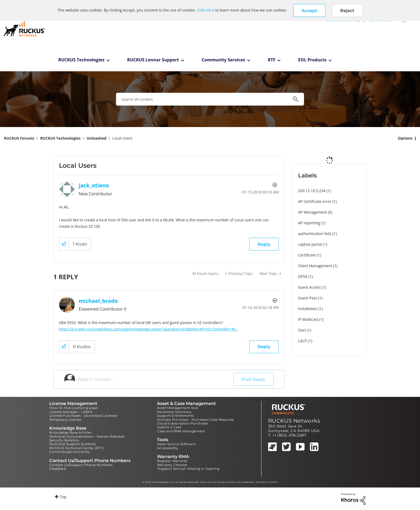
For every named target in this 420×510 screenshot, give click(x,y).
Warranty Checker (172, 465)
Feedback (58, 469)
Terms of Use (208, 482)
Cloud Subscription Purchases (183, 423)
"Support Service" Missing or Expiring (188, 469)
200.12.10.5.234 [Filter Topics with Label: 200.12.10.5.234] (312, 191)
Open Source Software (176, 444)
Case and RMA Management (181, 431)
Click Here (206, 10)
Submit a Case (169, 427)
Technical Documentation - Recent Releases (87, 436)
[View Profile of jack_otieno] (94, 185)
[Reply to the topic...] (156, 379)
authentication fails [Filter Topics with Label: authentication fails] (315, 234)
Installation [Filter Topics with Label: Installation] (308, 309)
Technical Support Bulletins (73, 444)
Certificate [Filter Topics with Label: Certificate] (307, 255)
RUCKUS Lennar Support (153, 60)
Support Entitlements (175, 416)
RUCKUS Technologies (82, 60)
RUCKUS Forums (19, 138)
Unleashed (96, 138)
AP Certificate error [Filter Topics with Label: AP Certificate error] (315, 201)
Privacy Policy (227, 482)
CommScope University (70, 452)
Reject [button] (347, 11)
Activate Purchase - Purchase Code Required (196, 420)
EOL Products (312, 60)
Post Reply (253, 379)
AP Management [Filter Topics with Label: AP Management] (313, 212)
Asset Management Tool (177, 408)
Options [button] (405, 138)
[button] (309, 10)
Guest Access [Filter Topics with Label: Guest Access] (310, 287)
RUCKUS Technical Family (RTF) (77, 448)
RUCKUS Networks (294, 421)
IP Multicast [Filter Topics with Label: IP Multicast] (308, 319)
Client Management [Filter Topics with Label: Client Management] (315, 266)
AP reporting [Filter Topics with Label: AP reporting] (309, 223)
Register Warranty (172, 461)
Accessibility (168, 448)
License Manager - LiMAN (71, 412)
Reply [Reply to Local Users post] (264, 244)
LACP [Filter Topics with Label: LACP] (303, 341)
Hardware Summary (174, 412)
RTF (272, 60)
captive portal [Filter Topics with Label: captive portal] (310, 244)
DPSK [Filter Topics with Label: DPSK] (303, 276)
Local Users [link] (123, 138)
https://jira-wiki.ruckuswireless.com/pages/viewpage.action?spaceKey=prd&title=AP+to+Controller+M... (148, 329)
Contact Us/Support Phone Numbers (81, 465)
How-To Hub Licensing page (73, 408)
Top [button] (63, 497)
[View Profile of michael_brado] (98, 301)
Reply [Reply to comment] (264, 347)
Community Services (223, 60)
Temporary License (65, 420)
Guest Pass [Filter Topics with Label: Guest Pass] (308, 298)
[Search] (210, 99)
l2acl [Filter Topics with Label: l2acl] (302, 330)
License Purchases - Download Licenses (83, 416)
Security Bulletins (64, 440)
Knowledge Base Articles (70, 432)
